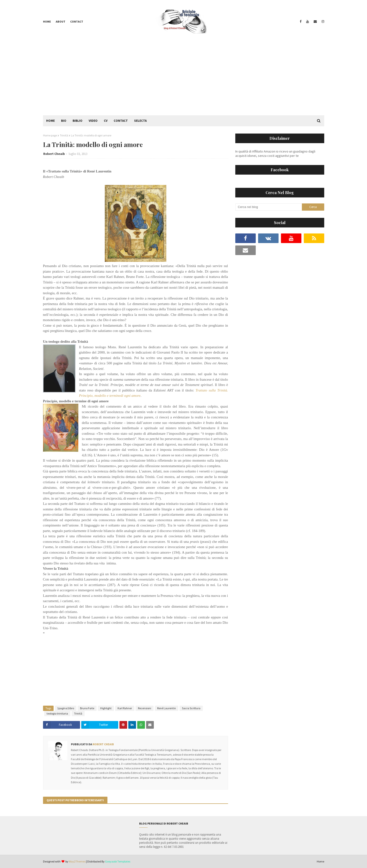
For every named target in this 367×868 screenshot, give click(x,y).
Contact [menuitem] (121, 121)
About (61, 21)
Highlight (106, 708)
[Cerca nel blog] (269, 207)
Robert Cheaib (54, 154)
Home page (50, 135)
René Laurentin (167, 708)
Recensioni (145, 708)
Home (47, 21)
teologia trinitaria (57, 713)
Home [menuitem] (50, 121)
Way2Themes (77, 861)
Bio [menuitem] (64, 121)
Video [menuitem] (93, 121)
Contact (77, 21)
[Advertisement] (184, 79)
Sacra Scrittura (191, 708)
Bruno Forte (87, 708)
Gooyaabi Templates (118, 861)
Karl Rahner (125, 708)
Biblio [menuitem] (78, 121)
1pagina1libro (66, 708)
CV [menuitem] (106, 121)
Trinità (64, 135)
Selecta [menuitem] (140, 121)
